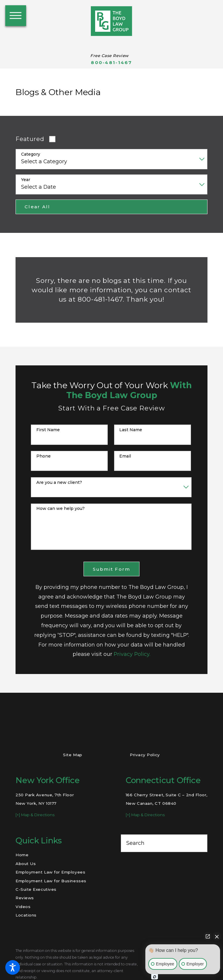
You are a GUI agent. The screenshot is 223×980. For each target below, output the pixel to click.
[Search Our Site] (199, 843)
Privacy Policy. (132, 654)
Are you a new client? (59, 483)
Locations (26, 915)
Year (26, 180)
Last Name (131, 430)
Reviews (25, 898)
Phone (44, 456)
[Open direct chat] (208, 936)
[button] (13, 967)
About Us (26, 864)
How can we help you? (61, 509)
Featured (30, 139)
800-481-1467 (111, 63)
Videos (23, 907)
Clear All (37, 207)
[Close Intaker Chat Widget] (217, 936)
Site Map (73, 755)
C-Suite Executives (36, 889)
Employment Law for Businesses (51, 881)
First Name (48, 430)
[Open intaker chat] (155, 977)
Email (125, 456)
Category (31, 154)
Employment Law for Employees (50, 872)
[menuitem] (59, 855)
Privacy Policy (145, 755)
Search (135, 843)
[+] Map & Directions (35, 815)
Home (22, 855)
